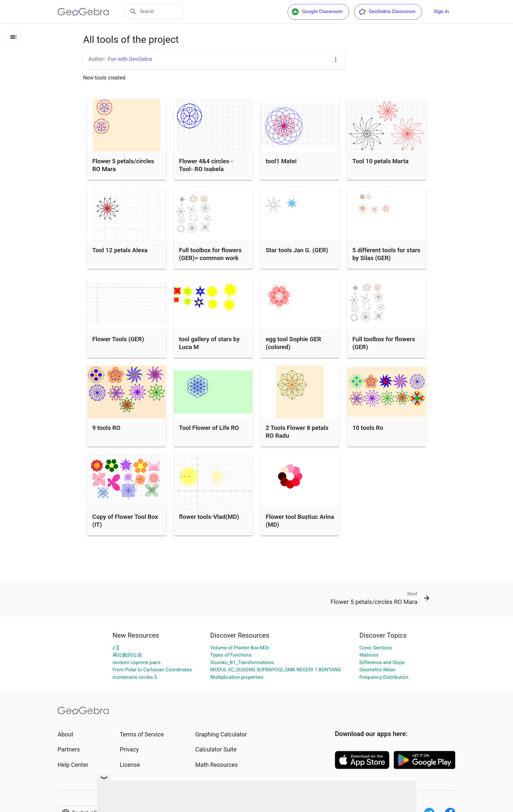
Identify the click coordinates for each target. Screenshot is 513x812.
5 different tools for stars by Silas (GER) (386, 254)
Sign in (441, 11)
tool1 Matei (281, 161)
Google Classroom (317, 12)
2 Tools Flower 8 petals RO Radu (297, 432)
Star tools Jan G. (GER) (297, 250)
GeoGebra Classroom (387, 12)
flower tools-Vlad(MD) (209, 517)
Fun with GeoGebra (130, 59)
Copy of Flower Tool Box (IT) (125, 521)
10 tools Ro (368, 428)
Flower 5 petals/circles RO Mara (123, 165)
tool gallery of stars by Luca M (209, 343)
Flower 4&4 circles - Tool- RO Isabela (206, 165)
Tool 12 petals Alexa (120, 250)
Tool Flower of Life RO (209, 428)
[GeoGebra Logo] (83, 12)
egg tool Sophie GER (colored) (293, 343)
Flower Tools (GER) (118, 339)
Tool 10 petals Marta (380, 161)
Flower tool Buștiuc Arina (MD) (300, 521)
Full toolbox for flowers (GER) (384, 343)
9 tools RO (106, 428)
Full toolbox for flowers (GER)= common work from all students (210, 258)
